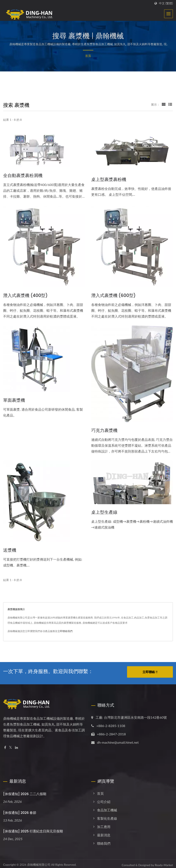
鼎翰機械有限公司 (39, 862)
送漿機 (10, 550)
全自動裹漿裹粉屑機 (23, 175)
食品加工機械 (107, 808)
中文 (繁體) (166, 3)
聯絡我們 (104, 841)
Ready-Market (164, 862)
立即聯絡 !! (150, 672)
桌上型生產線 (104, 512)
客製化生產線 (107, 816)
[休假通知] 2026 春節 (20, 810)
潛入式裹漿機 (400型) (25, 295)
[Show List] (170, 104)
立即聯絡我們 (65, 631)
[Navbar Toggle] (169, 14)
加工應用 (104, 824)
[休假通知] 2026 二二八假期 (25, 791)
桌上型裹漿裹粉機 (109, 179)
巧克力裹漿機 (104, 430)
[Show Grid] (164, 104)
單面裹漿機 (14, 400)
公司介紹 (104, 799)
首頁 (88, 56)
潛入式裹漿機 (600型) (114, 295)
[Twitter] (11, 745)
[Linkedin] (16, 745)
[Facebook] (5, 745)
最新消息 (104, 832)
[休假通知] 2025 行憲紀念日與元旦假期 (33, 829)
